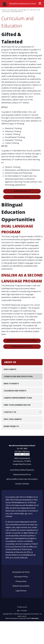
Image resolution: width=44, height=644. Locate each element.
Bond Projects (11, 426)
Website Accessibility (21, 586)
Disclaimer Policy (21, 577)
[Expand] (41, 412)
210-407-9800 (22, 448)
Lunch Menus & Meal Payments (22, 470)
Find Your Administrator (17, 405)
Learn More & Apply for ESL (22, 347)
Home (4, 10)
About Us (34, 10)
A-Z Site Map (22, 611)
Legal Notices (21, 591)
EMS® (29, 618)
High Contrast (23, 607)
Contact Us (10, 412)
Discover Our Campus (19, 10)
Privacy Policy (21, 581)
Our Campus (10, 369)
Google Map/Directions (22, 464)
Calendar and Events (15, 391)
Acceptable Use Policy (21, 572)
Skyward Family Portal (22, 474)
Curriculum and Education (12, 11)
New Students (11, 384)
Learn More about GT (22, 191)
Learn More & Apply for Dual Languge (22, 341)
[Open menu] (40, 4)
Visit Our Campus (13, 419)
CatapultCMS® (22, 618)
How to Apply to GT (22, 197)
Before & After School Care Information (22, 479)
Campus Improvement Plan (18, 398)
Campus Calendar (22, 484)
